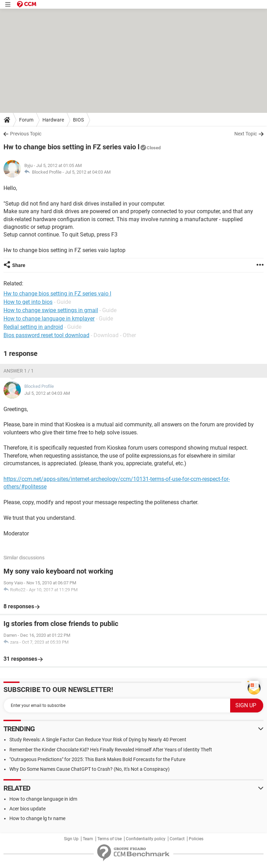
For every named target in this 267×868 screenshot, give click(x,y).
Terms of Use (110, 839)
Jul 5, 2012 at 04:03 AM (88, 172)
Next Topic (246, 134)
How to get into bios (28, 302)
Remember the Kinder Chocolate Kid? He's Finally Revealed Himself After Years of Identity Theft (111, 750)
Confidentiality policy (146, 839)
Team (88, 839)
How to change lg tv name (37, 818)
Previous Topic (26, 134)
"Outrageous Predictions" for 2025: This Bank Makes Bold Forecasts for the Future (97, 759)
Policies (196, 839)
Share (19, 265)
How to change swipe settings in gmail (51, 310)
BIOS (78, 120)
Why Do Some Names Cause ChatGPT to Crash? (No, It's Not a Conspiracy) (90, 769)
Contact (177, 839)
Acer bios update (27, 809)
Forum (26, 120)
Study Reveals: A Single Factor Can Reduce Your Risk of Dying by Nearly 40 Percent (98, 740)
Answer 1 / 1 (19, 371)
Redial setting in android (33, 327)
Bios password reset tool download (46, 335)
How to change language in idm (43, 799)
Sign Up (71, 839)
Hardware (53, 120)
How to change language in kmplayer (49, 319)
